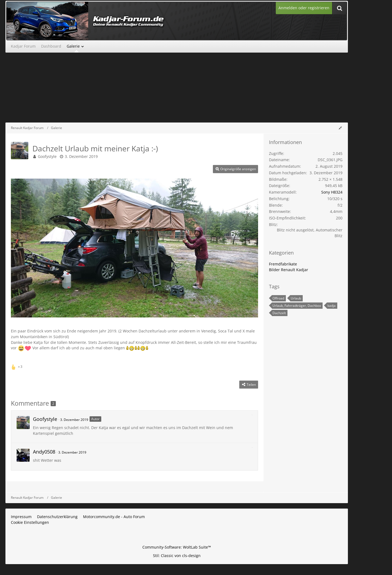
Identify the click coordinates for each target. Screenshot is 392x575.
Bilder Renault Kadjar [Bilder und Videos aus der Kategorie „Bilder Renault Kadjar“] (289, 270)
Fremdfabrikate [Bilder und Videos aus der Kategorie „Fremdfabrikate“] (283, 264)
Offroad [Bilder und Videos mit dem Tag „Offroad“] (278, 298)
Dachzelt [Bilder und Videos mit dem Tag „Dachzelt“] (279, 313)
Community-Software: (177, 547)
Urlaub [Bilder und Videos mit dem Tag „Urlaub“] (296, 298)
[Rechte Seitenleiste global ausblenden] (340, 128)
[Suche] (339, 8)
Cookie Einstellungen (30, 522)
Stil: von (177, 556)
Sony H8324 (332, 192)
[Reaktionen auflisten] (17, 366)
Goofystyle (47, 156)
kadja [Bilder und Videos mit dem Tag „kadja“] (332, 306)
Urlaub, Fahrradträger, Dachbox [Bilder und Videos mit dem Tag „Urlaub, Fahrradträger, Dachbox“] (297, 306)
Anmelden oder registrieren (304, 8)
